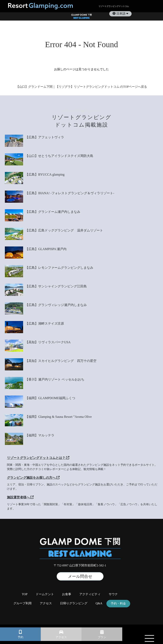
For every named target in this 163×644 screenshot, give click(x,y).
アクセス (61, 637)
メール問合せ (80, 576)
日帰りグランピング (74, 603)
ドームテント (45, 594)
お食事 (67, 594)
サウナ (113, 594)
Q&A (99, 603)
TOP (25, 594)
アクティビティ (90, 594)
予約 (20, 637)
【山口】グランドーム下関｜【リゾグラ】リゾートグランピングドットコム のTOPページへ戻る (82, 87)
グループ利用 (23, 603)
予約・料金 (118, 604)
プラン (102, 637)
